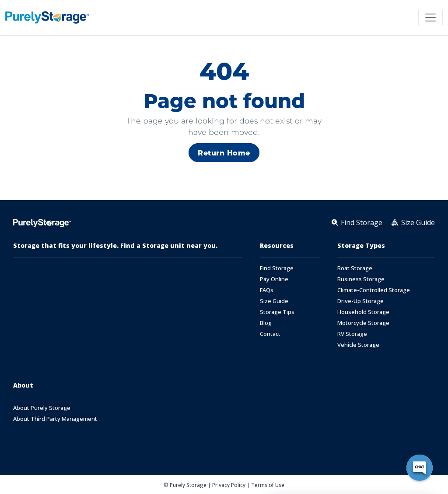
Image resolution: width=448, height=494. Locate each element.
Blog (266, 323)
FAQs (267, 290)
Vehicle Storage (358, 345)
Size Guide (274, 301)
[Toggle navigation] (430, 18)
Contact (270, 334)
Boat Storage (355, 268)
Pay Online (274, 279)
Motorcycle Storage (363, 323)
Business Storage (361, 279)
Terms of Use (268, 485)
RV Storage (352, 334)
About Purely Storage (42, 408)
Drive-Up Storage (360, 301)
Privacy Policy (229, 485)
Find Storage (277, 268)
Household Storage (363, 312)
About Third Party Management (55, 419)
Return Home (224, 153)
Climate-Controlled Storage (374, 290)
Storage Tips (277, 312)
